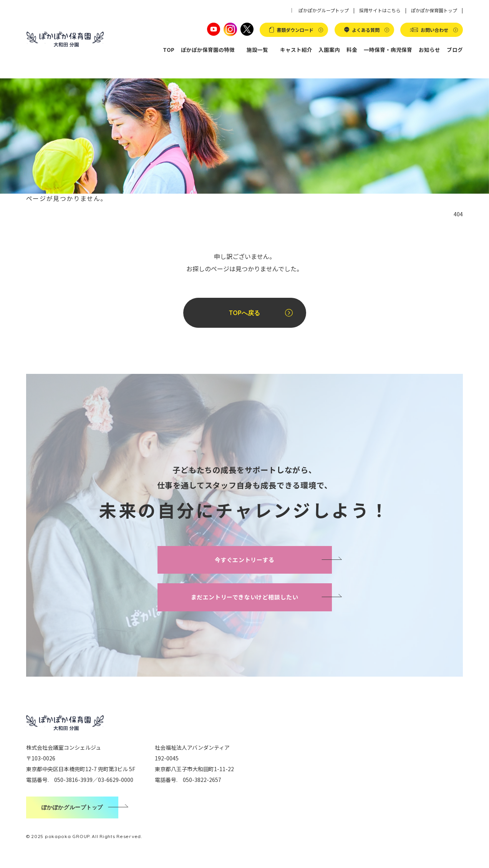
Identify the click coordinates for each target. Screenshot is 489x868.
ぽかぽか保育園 (65, 39)
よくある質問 (366, 30)
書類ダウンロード (295, 30)
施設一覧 (257, 50)
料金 (352, 50)
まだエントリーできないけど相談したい (245, 597)
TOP (169, 50)
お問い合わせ (434, 30)
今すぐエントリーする (245, 560)
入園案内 (329, 50)
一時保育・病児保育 (388, 50)
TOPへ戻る (244, 313)
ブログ (455, 50)
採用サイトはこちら (380, 10)
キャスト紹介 (296, 50)
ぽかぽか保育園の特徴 (208, 50)
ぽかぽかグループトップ (324, 10)
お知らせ (429, 50)
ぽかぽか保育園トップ (434, 10)
